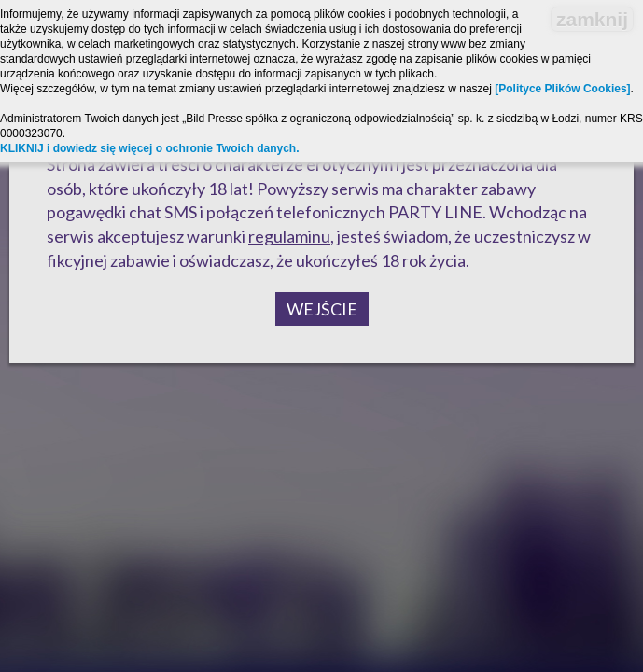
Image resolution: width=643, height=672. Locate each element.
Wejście (322, 309)
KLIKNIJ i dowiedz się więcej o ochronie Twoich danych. (150, 148)
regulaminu (289, 236)
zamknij (592, 19)
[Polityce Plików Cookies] (562, 89)
